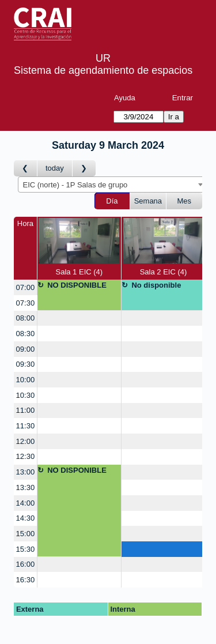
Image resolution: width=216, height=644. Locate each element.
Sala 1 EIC (79, 247)
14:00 (26, 503)
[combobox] (112, 184)
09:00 (26, 349)
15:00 (26, 534)
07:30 (26, 303)
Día (112, 201)
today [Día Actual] (55, 168)
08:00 (26, 318)
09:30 (26, 364)
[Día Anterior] (26, 169)
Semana (148, 201)
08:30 (26, 334)
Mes (185, 201)
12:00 (26, 441)
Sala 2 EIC (164, 247)
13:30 (26, 487)
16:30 (26, 580)
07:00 (26, 287)
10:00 (26, 380)
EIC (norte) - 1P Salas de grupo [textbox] (75, 185)
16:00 (26, 564)
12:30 (26, 456)
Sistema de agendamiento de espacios (103, 70)
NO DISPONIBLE (77, 285)
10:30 (26, 395)
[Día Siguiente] (84, 169)
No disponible (156, 285)
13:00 (26, 472)
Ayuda (125, 98)
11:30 (26, 426)
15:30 (26, 549)
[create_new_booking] (79, 319)
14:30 (26, 518)
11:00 (26, 410)
